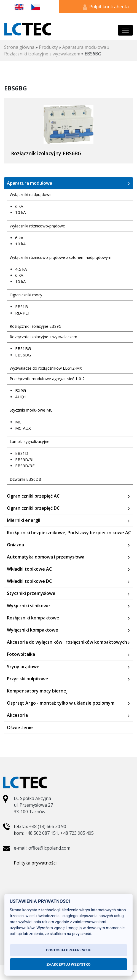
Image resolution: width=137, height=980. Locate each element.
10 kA (20, 212)
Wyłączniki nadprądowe (31, 194)
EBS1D (22, 453)
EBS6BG (23, 355)
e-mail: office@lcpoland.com (42, 848)
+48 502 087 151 (41, 833)
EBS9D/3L (25, 460)
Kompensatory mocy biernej (37, 691)
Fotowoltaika (21, 654)
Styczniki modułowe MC (31, 410)
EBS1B (22, 307)
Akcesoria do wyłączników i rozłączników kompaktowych (67, 642)
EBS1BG (23, 348)
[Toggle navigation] (125, 30)
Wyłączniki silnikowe (28, 606)
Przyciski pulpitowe (28, 679)
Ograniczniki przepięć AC (33, 496)
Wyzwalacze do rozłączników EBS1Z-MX (46, 368)
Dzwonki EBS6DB (25, 479)
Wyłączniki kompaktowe (33, 630)
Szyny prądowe (23, 667)
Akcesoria (17, 715)
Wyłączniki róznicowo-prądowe (37, 226)
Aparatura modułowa (84, 47)
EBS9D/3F (25, 466)
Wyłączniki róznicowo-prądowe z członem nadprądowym (61, 257)
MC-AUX (23, 428)
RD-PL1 (23, 313)
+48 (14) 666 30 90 (48, 826)
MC (18, 422)
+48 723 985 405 (77, 833)
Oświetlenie (20, 728)
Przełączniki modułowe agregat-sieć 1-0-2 (47, 379)
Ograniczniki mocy (26, 295)
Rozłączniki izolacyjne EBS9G (36, 326)
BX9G (21, 390)
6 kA (19, 206)
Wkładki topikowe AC (29, 569)
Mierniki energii (24, 520)
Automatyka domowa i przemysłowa (46, 557)
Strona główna (19, 47)
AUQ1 (21, 397)
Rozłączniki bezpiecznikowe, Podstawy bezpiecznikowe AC (69, 533)
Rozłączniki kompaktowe (33, 618)
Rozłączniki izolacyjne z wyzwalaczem (42, 54)
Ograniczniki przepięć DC (33, 508)
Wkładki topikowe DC (29, 581)
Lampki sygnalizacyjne (29, 441)
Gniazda (15, 545)
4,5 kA (21, 269)
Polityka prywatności (35, 863)
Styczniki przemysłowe (31, 593)
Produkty (48, 47)
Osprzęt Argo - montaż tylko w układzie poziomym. (61, 703)
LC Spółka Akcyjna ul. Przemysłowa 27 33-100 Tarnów (33, 805)
